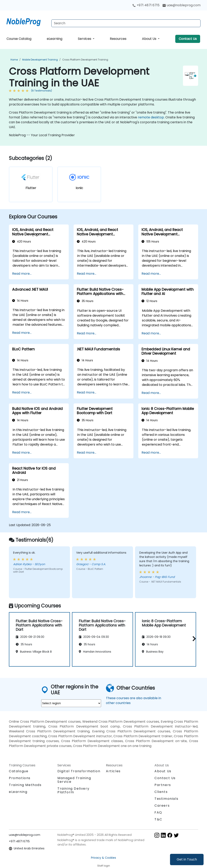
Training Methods (25, 785)
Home (14, 60)
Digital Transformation (79, 771)
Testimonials (166, 799)
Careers (162, 806)
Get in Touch (187, 859)
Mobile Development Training (40, 60)
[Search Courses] (126, 23)
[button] (193, 639)
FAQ (158, 812)
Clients (161, 792)
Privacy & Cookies (103, 858)
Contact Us (188, 39)
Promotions (20, 778)
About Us (149, 39)
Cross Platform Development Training (85, 60)
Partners (163, 785)
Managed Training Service (74, 780)
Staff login (104, 866)
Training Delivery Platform (73, 790)
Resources (118, 39)
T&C (158, 819)
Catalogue (19, 771)
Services (85, 39)
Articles (113, 771)
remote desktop (151, 117)
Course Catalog (19, 39)
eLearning (54, 39)
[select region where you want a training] (71, 703)
